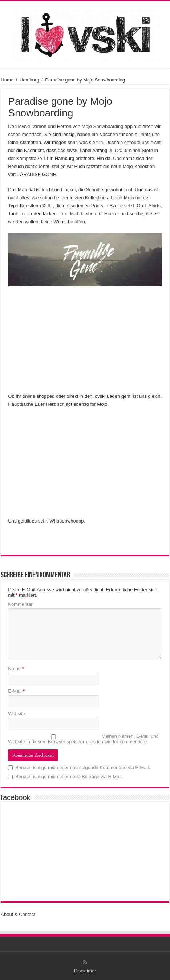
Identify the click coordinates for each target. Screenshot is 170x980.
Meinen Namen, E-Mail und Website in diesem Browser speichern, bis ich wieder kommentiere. (83, 739)
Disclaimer (85, 971)
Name (16, 669)
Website (17, 714)
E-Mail (16, 691)
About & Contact (18, 914)
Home (7, 80)
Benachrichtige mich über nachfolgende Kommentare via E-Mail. (83, 767)
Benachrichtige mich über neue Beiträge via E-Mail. (69, 777)
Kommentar (20, 604)
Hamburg (29, 80)
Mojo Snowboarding (103, 126)
